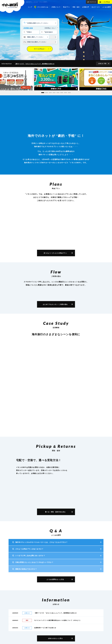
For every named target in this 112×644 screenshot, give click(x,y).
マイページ (93, 2)
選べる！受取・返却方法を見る (55, 512)
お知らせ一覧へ (103, 64)
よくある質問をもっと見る (55, 579)
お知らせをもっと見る (55, 638)
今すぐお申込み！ (42, 49)
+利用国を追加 (28, 28)
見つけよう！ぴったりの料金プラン (55, 253)
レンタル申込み (106, 2)
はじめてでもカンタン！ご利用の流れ (55, 304)
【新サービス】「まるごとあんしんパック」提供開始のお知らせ (35, 64)
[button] (43, 93)
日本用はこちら (51, 28)
